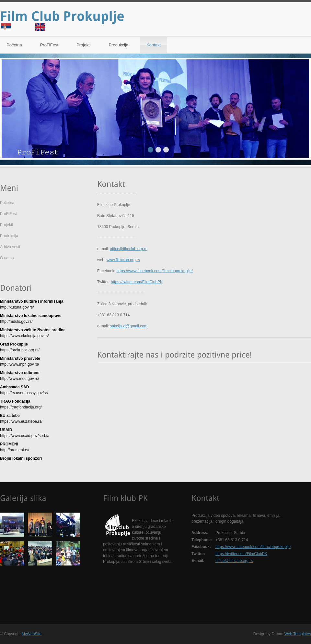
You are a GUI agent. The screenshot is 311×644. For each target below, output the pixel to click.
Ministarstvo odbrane (20, 373)
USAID (6, 430)
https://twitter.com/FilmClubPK (137, 282)
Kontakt (154, 45)
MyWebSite (32, 634)
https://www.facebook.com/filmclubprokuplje (253, 547)
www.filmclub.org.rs (123, 260)
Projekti (83, 45)
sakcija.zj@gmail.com (129, 326)
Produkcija (118, 45)
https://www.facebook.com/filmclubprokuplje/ (154, 271)
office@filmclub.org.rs (128, 249)
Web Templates (298, 634)
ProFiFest (49, 45)
